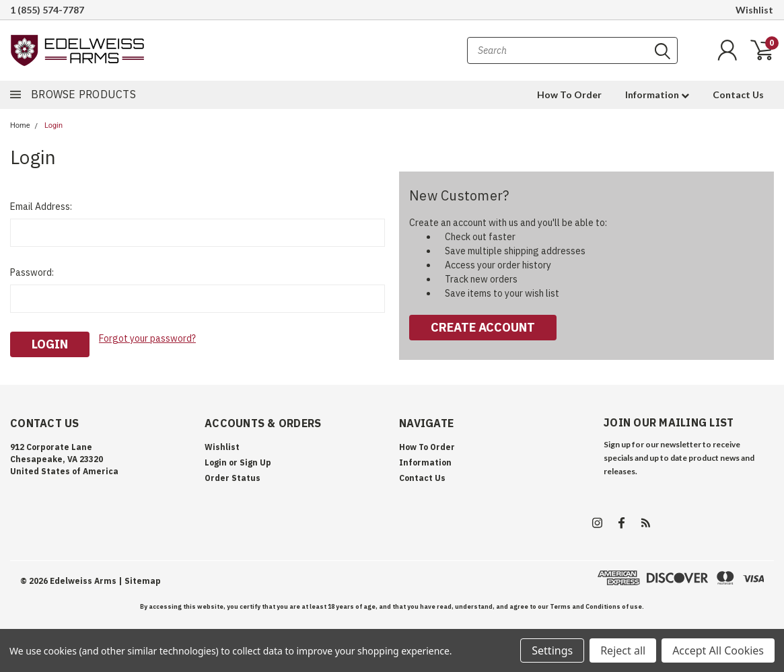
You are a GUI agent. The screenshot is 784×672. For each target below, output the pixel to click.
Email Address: (41, 207)
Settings (552, 650)
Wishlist (754, 10)
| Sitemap (140, 581)
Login (54, 125)
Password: (32, 272)
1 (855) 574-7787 (47, 10)
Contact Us (738, 95)
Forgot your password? (147, 338)
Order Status (233, 478)
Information (657, 95)
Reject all (623, 650)
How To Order (569, 95)
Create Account (483, 327)
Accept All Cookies (718, 650)
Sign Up (255, 462)
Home (20, 125)
